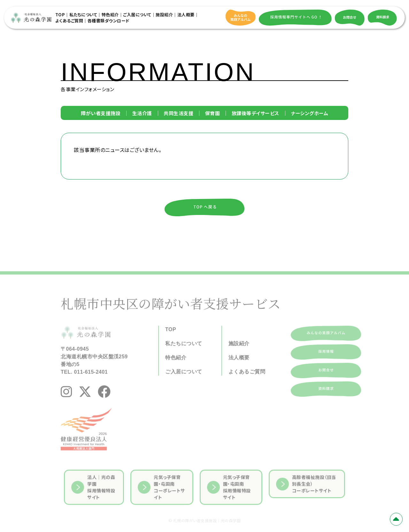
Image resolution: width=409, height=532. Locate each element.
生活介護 (142, 113)
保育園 (213, 113)
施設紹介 (164, 15)
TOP (60, 15)
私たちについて (83, 15)
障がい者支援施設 (101, 113)
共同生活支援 (178, 113)
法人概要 (186, 15)
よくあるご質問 (69, 21)
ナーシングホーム (309, 113)
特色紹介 (110, 15)
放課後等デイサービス (255, 113)
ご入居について (137, 15)
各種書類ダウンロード (108, 21)
